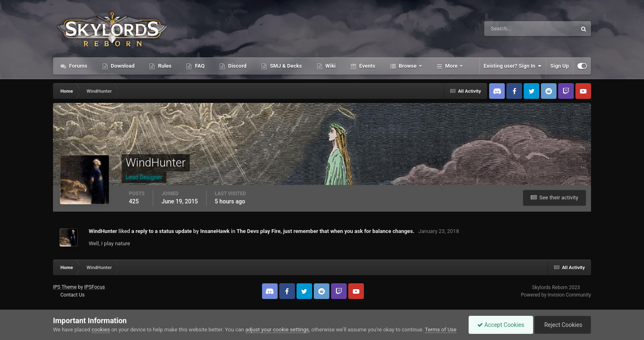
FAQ (199, 66)
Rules (164, 66)
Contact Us (72, 295)
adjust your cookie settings (277, 330)
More (452, 66)
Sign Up (560, 66)
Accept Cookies (501, 325)
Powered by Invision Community (556, 295)
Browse (408, 66)
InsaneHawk (215, 231)
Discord (237, 66)
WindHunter (103, 231)
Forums (78, 66)
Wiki (330, 66)
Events (366, 66)
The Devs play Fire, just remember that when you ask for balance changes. (325, 231)
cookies (101, 330)
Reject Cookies (563, 325)
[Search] (505, 29)
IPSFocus (94, 287)
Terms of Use (441, 330)
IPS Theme (65, 287)
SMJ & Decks (285, 66)
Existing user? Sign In (513, 66)
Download (122, 66)
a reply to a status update (162, 231)
